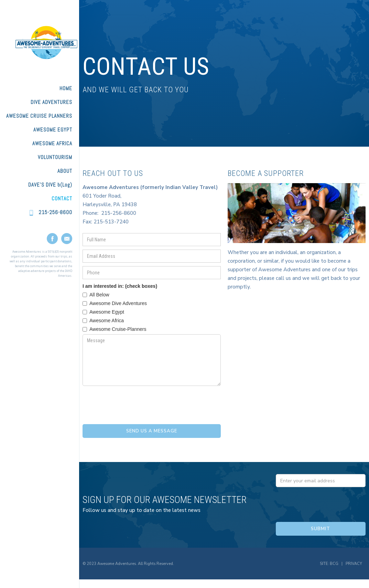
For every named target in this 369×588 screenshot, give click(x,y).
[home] (40, 43)
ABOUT (65, 171)
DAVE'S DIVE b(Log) (50, 185)
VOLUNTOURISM (55, 157)
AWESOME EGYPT (53, 130)
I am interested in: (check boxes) (120, 286)
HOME (66, 88)
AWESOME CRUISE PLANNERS (39, 116)
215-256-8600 (55, 212)
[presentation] (135, 403)
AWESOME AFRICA (52, 143)
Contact (62, 198)
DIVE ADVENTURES (51, 102)
